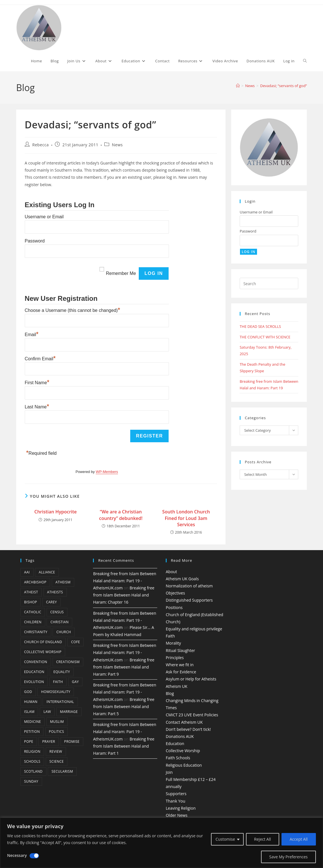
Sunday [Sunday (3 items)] (31, 781)
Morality (173, 643)
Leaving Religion (181, 808)
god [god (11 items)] (28, 692)
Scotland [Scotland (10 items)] (33, 771)
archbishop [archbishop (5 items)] (35, 582)
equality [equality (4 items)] (62, 672)
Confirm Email (40, 359)
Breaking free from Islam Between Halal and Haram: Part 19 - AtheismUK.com (125, 581)
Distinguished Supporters (189, 600)
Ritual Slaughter (180, 650)
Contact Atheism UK (184, 722)
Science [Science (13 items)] (57, 761)
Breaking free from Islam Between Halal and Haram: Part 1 (124, 746)
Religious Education (184, 765)
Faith (170, 636)
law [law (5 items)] (47, 712)
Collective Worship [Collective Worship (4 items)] (43, 652)
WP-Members (107, 472)
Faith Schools (178, 758)
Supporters (176, 794)
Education (175, 743)
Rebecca (40, 145)
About (171, 572)
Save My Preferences (288, 857)
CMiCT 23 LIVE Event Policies (192, 715)
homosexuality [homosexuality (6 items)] (56, 692)
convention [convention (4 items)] (36, 662)
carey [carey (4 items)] (51, 602)
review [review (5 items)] (56, 751)
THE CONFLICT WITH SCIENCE (265, 337)
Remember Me (121, 273)
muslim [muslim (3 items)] (57, 722)
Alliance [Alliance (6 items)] (47, 572)
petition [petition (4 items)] (32, 732)
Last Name (37, 407)
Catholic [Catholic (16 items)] (33, 612)
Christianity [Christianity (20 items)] (36, 632)
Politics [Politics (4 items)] (56, 732)
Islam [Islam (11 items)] (29, 712)
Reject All (263, 839)
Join (169, 772)
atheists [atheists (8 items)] (55, 592)
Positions (174, 607)
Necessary (17, 855)
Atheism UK (177, 686)
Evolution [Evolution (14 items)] (34, 682)
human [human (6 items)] (31, 702)
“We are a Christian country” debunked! (121, 515)
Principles (175, 658)
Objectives (175, 593)
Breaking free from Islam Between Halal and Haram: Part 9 (124, 667)
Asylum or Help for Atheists (191, 679)
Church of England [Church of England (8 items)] (43, 642)
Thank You (176, 801)
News (117, 145)
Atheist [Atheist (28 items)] (31, 592)
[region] (161, 843)
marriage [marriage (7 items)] (69, 712)
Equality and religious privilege (194, 629)
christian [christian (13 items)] (59, 622)
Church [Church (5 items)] (64, 632)
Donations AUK (180, 736)
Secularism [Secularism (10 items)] (62, 771)
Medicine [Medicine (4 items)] (33, 722)
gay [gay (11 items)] (75, 682)
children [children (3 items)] (33, 622)
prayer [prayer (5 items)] (48, 741)
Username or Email (44, 217)
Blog (170, 693)
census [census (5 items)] (57, 612)
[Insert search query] (269, 283)
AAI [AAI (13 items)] (27, 572)
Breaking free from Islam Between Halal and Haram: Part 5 (124, 706)
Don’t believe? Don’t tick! (188, 729)
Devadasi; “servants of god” (283, 86)
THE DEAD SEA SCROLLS (260, 326)
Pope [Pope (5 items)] (29, 741)
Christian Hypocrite (56, 512)
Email (32, 335)
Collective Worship (183, 751)
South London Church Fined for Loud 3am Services (186, 518)
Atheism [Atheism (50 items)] (63, 582)
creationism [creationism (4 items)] (68, 662)
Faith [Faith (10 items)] (58, 682)
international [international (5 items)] (60, 702)
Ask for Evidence (181, 672)
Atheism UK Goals (182, 579)
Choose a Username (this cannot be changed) (73, 310)
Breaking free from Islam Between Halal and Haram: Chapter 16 (124, 595)
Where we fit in (180, 665)
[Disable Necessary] (34, 856)
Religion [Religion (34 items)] (32, 751)
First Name (37, 383)
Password (35, 241)
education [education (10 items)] (34, 672)
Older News (177, 815)
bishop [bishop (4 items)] (31, 602)
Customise (225, 839)
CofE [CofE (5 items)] (75, 642)
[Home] (238, 86)
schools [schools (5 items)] (32, 761)
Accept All (299, 839)
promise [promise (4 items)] (72, 741)
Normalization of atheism (189, 586)
